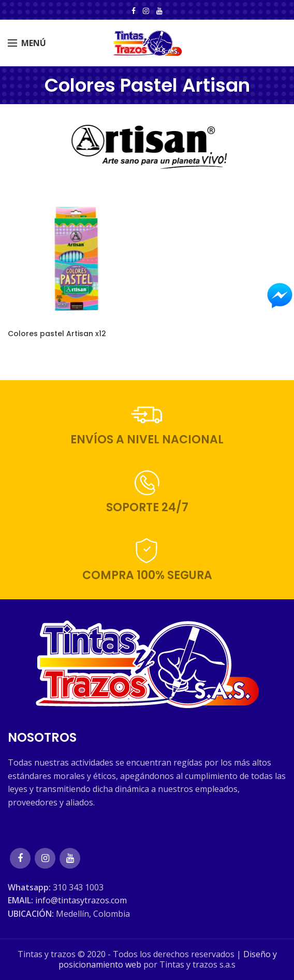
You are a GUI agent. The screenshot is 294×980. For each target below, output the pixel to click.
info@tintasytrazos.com (81, 900)
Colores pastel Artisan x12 (57, 334)
